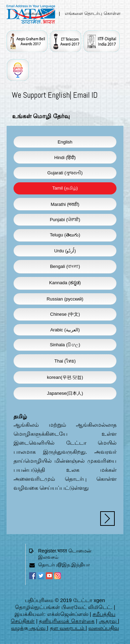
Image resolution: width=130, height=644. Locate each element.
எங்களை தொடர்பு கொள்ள (93, 13)
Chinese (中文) (65, 314)
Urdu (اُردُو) (65, 251)
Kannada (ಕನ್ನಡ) (65, 283)
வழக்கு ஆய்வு (29, 628)
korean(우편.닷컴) (65, 377)
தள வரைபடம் (68, 628)
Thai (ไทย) (65, 361)
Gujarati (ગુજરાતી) (65, 173)
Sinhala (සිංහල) (65, 345)
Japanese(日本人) (65, 393)
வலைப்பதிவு (104, 628)
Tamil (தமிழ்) (65, 188)
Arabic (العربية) (65, 330)
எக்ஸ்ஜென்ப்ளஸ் (68, 614)
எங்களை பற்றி (39, 13)
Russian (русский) (65, 299)
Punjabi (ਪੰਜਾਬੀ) (65, 220)
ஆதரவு (108, 621)
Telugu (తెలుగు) (65, 235)
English (65, 142)
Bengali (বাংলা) (65, 266)
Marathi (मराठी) (65, 204)
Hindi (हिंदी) (65, 158)
